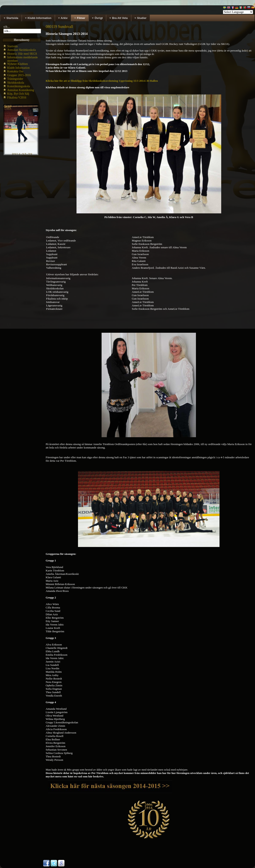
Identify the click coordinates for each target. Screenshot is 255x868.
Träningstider (15, 79)
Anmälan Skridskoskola (21, 50)
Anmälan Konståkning (21, 90)
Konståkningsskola (19, 86)
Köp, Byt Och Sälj (18, 94)
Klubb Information (18, 68)
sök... (7, 27)
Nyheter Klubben (18, 64)
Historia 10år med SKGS (22, 54)
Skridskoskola (16, 83)
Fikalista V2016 (17, 98)
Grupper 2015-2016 (19, 75)
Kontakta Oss (15, 71)
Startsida (12, 46)
